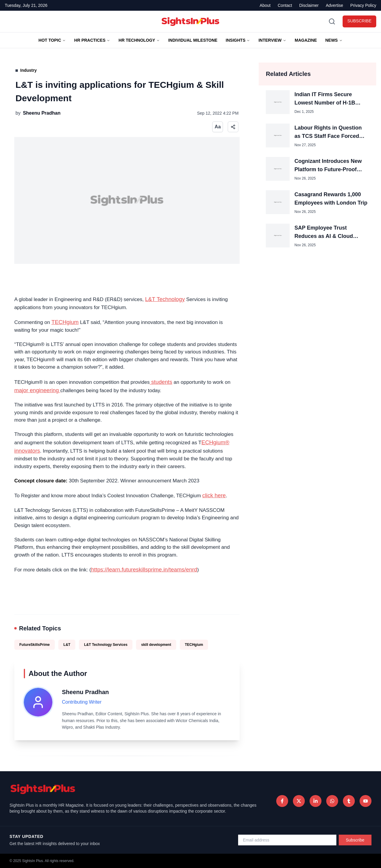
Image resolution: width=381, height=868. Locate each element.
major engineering (37, 390)
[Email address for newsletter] (287, 840)
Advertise (335, 5)
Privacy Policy (363, 5)
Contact (285, 5)
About (265, 5)
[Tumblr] (349, 801)
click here (214, 495)
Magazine (306, 40)
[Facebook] (282, 801)
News (334, 40)
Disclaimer (309, 5)
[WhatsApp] (332, 801)
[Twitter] (299, 801)
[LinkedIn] (316, 801)
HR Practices (92, 40)
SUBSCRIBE (359, 21)
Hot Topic (52, 40)
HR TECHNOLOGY (139, 40)
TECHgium (65, 322)
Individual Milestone (193, 40)
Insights (238, 40)
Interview (272, 40)
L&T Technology (165, 299)
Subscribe (355, 840)
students (161, 382)
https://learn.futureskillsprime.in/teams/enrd (144, 569)
